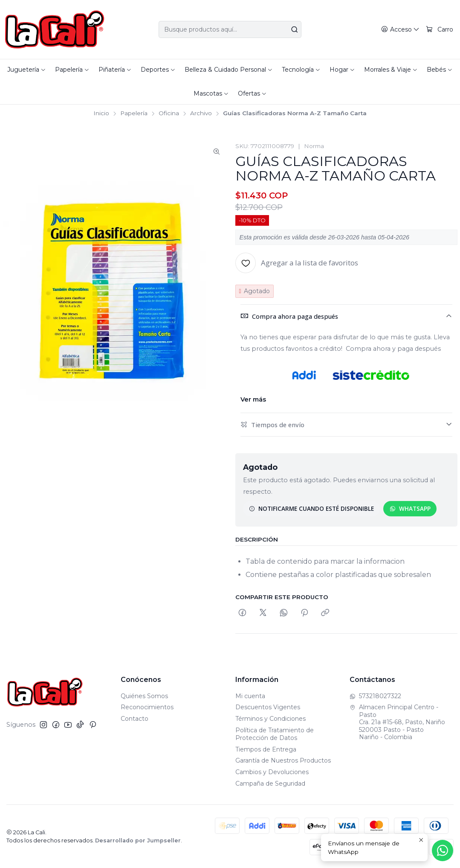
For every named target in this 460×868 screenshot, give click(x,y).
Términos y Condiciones (271, 719)
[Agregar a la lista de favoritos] (297, 263)
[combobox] (230, 29)
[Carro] (440, 30)
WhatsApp (410, 508)
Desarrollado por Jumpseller (138, 840)
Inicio (101, 114)
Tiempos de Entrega (266, 749)
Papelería (134, 114)
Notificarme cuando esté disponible (311, 508)
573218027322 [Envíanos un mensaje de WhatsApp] (375, 696)
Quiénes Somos (144, 696)
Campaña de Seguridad (270, 784)
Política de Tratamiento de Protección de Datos (275, 734)
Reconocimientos (147, 707)
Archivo (201, 114)
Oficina (169, 114)
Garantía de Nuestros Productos (283, 760)
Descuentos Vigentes (268, 707)
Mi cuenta (250, 696)
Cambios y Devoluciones (272, 772)
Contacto (135, 719)
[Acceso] (400, 30)
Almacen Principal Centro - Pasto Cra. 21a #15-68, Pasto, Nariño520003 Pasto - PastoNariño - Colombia (397, 722)
